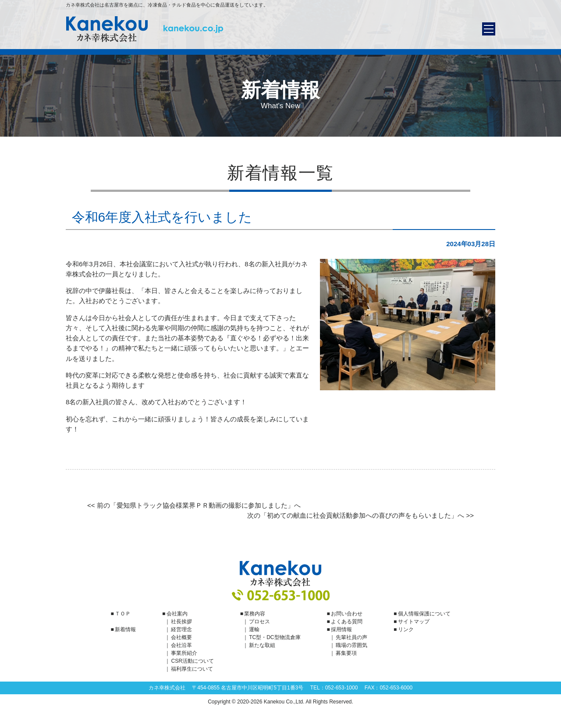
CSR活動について (192, 661)
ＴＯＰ (123, 614)
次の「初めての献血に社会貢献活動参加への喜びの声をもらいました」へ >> (360, 515)
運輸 (254, 629)
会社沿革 (181, 645)
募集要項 (346, 653)
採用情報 (341, 629)
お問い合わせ (347, 614)
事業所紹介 (184, 653)
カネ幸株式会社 (145, 29)
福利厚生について (192, 669)
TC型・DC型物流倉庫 (275, 637)
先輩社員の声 (352, 637)
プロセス (259, 622)
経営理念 (181, 629)
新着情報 (125, 629)
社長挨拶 (181, 622)
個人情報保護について (424, 614)
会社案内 (177, 614)
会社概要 (181, 637)
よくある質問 (347, 622)
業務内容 (255, 614)
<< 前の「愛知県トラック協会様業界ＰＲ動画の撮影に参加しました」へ (194, 505)
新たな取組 (262, 645)
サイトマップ (414, 622)
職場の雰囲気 (352, 645)
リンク (406, 629)
